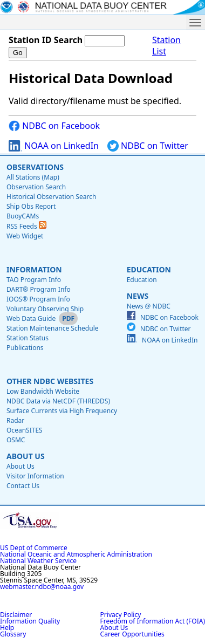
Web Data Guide (31, 318)
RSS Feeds (26, 226)
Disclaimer (16, 615)
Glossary (13, 634)
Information (34, 269)
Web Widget (25, 236)
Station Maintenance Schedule (53, 328)
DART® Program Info (39, 289)
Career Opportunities (132, 634)
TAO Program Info (34, 280)
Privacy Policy (121, 615)
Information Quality (30, 621)
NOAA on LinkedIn (54, 146)
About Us (26, 456)
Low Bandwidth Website (43, 391)
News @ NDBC (149, 306)
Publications (25, 348)
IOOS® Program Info (38, 299)
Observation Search (36, 187)
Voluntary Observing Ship (45, 309)
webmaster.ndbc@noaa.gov (42, 587)
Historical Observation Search (51, 197)
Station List (166, 46)
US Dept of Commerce (34, 548)
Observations (35, 167)
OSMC (16, 440)
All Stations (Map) (33, 177)
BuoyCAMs (23, 216)
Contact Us (23, 486)
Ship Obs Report (31, 206)
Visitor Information (35, 476)
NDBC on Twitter (148, 146)
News (138, 296)
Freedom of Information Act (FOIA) (153, 621)
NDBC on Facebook (54, 126)
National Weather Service (38, 561)
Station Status (28, 338)
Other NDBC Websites (50, 381)
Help (7, 628)
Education (149, 269)
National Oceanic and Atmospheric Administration (76, 554)
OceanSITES (25, 430)
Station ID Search (46, 40)
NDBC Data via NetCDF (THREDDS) (58, 401)
